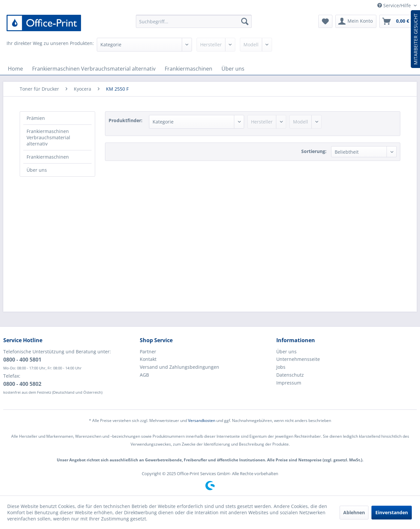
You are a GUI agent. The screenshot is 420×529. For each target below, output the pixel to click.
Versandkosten (202, 420)
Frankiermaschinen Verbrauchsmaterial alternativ (48, 137)
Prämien (36, 118)
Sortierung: (314, 151)
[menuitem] (194, 21)
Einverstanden (392, 512)
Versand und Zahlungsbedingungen (179, 367)
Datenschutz (290, 375)
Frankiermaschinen (48, 157)
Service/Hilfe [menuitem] (395, 5)
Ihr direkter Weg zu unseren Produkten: (50, 43)
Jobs (281, 367)
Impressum (289, 383)
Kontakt (148, 359)
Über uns (37, 170)
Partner (148, 352)
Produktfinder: (126, 120)
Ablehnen (354, 512)
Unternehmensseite (298, 359)
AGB (144, 375)
